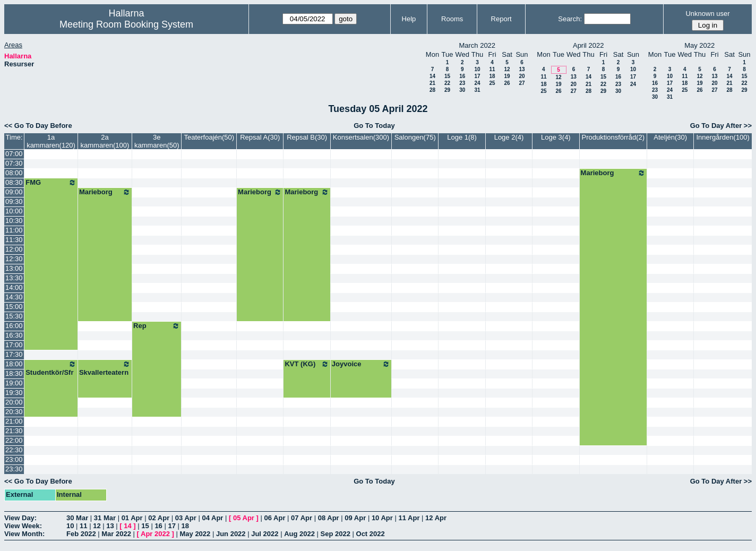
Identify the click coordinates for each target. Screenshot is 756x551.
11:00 (14, 230)
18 (492, 76)
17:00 (14, 345)
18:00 (14, 364)
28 (432, 90)
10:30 (14, 221)
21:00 (14, 421)
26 (507, 83)
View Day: (20, 518)
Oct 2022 (371, 534)
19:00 (14, 383)
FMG (51, 183)
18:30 (14, 373)
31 (477, 90)
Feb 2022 (81, 534)
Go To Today (374, 126)
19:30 (14, 393)
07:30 (14, 163)
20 (522, 76)
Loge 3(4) (556, 137)
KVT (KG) (307, 364)
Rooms (452, 19)
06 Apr (275, 518)
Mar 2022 (116, 534)
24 (477, 83)
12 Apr (436, 518)
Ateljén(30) (670, 137)
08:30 (14, 182)
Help (409, 19)
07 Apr (302, 518)
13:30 (14, 278)
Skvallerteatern (105, 368)
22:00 (14, 440)
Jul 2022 (265, 534)
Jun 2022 (231, 534)
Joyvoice (361, 364)
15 (447, 76)
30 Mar (77, 518)
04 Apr (212, 518)
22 (447, 83)
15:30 (14, 316)
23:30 (14, 469)
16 (462, 76)
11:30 (14, 240)
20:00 (14, 402)
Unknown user (707, 14)
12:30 (14, 259)
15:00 (14, 307)
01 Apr (132, 518)
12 (507, 69)
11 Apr (409, 518)
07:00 (14, 154)
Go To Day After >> (721, 126)
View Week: (23, 526)
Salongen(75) (415, 137)
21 (432, 83)
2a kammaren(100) (105, 141)
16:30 (14, 335)
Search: (570, 19)
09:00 (14, 192)
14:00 (14, 287)
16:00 (14, 326)
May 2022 (195, 534)
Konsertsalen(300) (361, 137)
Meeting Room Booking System (126, 24)
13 (522, 69)
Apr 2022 (155, 534)
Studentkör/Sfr (51, 368)
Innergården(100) (723, 137)
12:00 (14, 249)
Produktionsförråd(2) (613, 137)
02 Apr (159, 518)
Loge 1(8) (462, 137)
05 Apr (244, 518)
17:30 (14, 354)
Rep (157, 326)
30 (462, 90)
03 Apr (186, 518)
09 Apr (355, 518)
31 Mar (105, 518)
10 (477, 69)
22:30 (14, 450)
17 (477, 76)
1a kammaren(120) (51, 141)
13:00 (14, 268)
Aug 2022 (299, 534)
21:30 (14, 431)
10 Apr (382, 518)
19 (507, 76)
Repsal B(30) (307, 137)
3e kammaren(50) (157, 141)
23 (462, 83)
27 (522, 83)
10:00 (14, 211)
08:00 (14, 173)
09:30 (14, 201)
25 (492, 83)
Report (501, 19)
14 (432, 76)
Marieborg (613, 173)
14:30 (14, 297)
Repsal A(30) (260, 137)
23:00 (14, 459)
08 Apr (329, 518)
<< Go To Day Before (38, 126)
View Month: (24, 534)
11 (492, 69)
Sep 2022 (336, 534)
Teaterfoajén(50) (209, 137)
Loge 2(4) (509, 137)
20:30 (14, 412)
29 (447, 90)
